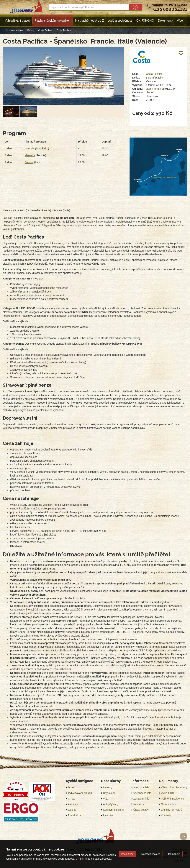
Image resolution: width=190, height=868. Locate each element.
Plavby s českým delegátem (53, 21)
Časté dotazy (141, 810)
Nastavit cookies (151, 854)
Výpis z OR (167, 793)
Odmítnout (174, 854)
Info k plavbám (142, 787)
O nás (71, 799)
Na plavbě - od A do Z (89, 21)
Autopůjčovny (111, 804)
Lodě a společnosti (120, 21)
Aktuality (73, 804)
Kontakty (166, 815)
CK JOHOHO (145, 21)
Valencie (30, 148)
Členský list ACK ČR (173, 810)
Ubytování (109, 793)
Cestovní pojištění (113, 810)
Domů (72, 787)
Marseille (30, 155)
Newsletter (140, 804)
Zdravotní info (141, 799)
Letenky (108, 787)
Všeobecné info (142, 793)
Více (180, 21)
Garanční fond (169, 804)
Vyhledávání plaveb (18, 21)
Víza (106, 799)
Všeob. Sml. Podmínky (174, 787)
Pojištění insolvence (172, 799)
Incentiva (108, 815)
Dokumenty (165, 21)
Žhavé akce (75, 815)
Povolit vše (127, 854)
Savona (29, 162)
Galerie (72, 810)
